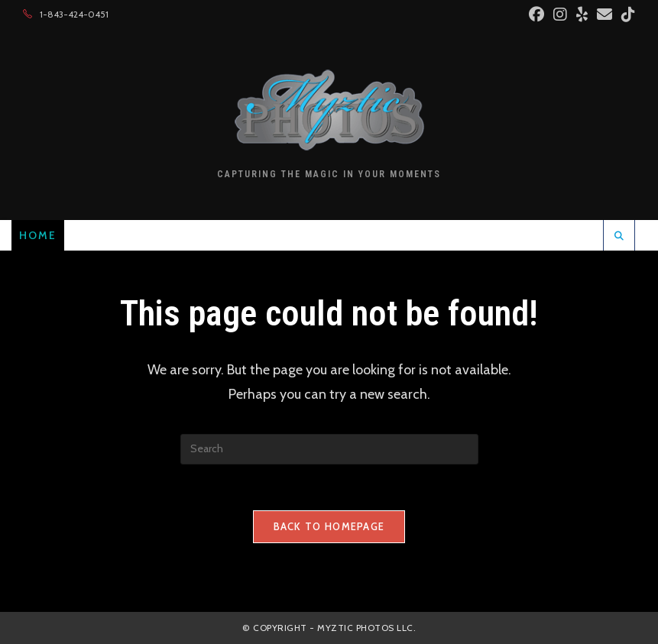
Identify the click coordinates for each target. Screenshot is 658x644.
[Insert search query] (329, 449)
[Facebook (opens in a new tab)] (536, 15)
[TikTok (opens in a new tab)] (626, 15)
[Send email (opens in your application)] (605, 15)
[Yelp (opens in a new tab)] (582, 15)
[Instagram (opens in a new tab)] (560, 15)
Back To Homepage (329, 526)
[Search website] (619, 236)
